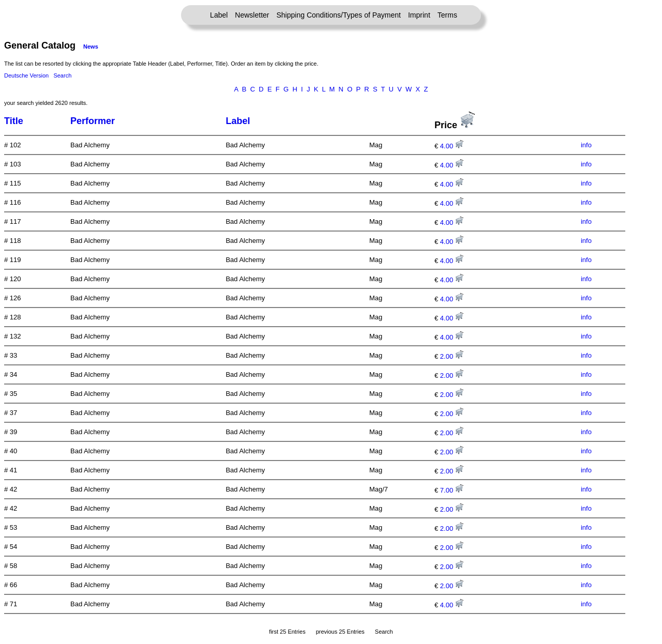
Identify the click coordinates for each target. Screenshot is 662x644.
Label (219, 15)
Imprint (419, 15)
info (586, 145)
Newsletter (252, 15)
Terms (447, 15)
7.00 (452, 490)
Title (14, 121)
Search (62, 75)
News (91, 47)
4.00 (452, 146)
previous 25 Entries (340, 632)
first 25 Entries (287, 632)
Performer (93, 121)
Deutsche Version (26, 75)
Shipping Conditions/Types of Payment (339, 15)
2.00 (452, 356)
